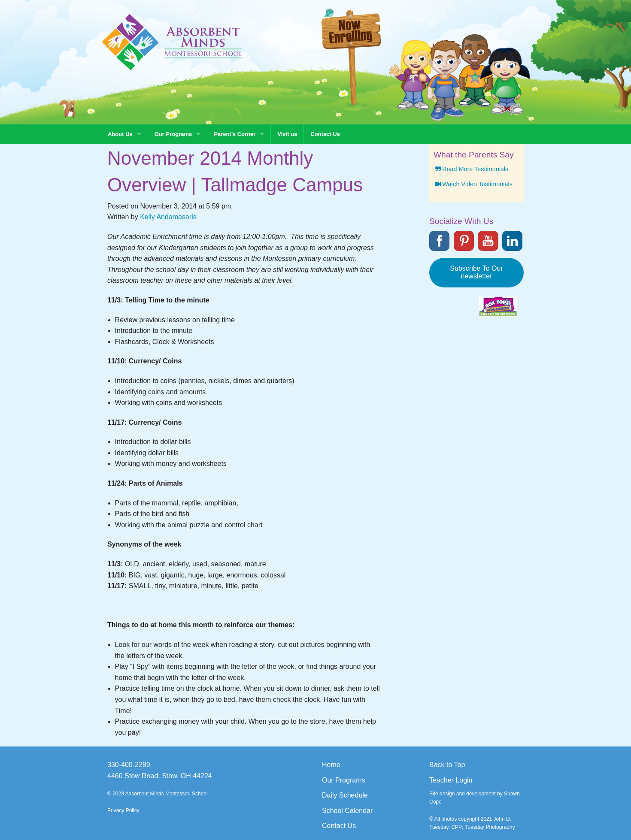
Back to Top (447, 765)
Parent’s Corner (235, 134)
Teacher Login (451, 780)
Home (331, 765)
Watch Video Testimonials (473, 184)
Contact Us (325, 134)
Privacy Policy (123, 810)
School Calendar (347, 811)
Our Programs (173, 134)
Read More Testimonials (471, 169)
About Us (120, 134)
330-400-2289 (129, 765)
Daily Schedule (345, 795)
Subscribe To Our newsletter (476, 272)
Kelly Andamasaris (168, 217)
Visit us (287, 134)
